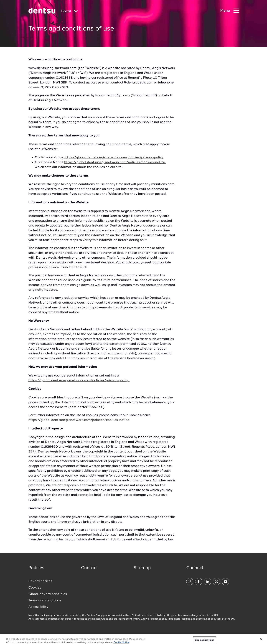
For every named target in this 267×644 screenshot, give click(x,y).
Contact (90, 568)
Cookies (35, 588)
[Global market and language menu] (69, 12)
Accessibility (38, 607)
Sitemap (142, 568)
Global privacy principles (48, 594)
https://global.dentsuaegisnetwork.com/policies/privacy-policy (114, 157)
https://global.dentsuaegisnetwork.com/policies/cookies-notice (115, 162)
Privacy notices (40, 581)
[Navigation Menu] (230, 11)
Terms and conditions (45, 600)
